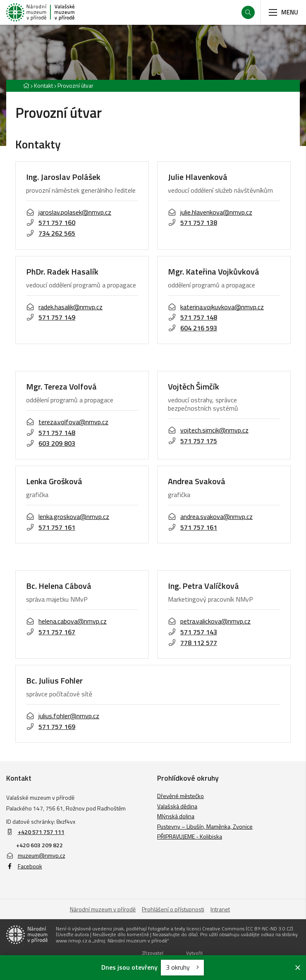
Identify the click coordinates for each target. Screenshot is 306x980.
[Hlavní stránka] (26, 85)
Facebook (24, 866)
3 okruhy (182, 967)
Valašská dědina (177, 806)
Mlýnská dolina (176, 816)
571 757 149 (51, 317)
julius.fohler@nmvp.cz (63, 716)
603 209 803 (51, 443)
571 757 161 (51, 527)
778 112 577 (192, 643)
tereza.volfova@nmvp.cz (67, 422)
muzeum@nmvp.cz (36, 855)
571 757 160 (51, 222)
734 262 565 (51, 233)
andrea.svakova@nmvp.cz (210, 516)
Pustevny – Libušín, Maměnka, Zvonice (205, 826)
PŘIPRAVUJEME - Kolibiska (190, 836)
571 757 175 (192, 441)
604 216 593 (192, 328)
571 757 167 (51, 632)
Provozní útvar (75, 85)
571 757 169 (51, 727)
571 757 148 (192, 317)
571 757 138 (192, 222)
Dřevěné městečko (180, 796)
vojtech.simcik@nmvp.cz (208, 430)
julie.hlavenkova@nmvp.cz (210, 212)
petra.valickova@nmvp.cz (209, 621)
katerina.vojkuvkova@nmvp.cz (216, 307)
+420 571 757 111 (41, 832)
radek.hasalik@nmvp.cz (64, 307)
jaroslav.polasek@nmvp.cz (69, 212)
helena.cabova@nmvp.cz (66, 621)
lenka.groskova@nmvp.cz (68, 516)
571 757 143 (192, 632)
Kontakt (43, 85)
